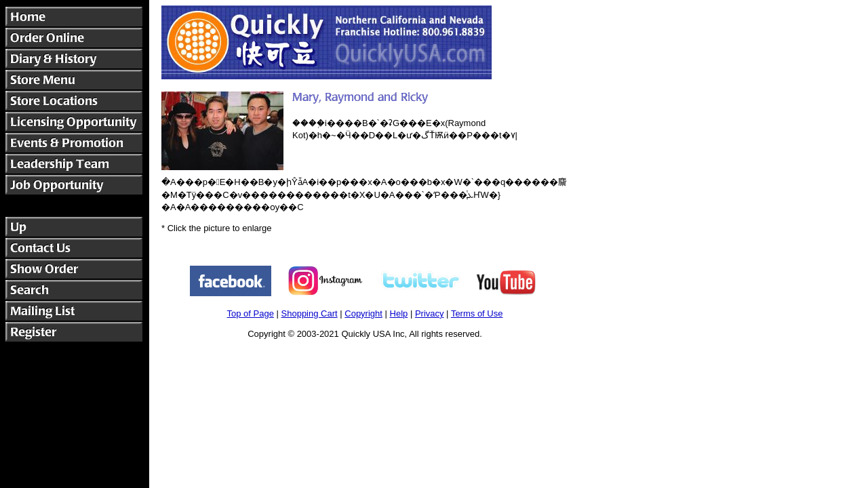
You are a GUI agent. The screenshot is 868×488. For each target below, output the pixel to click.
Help (399, 313)
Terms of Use (477, 313)
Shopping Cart (310, 313)
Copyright (363, 313)
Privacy (430, 313)
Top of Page (251, 313)
